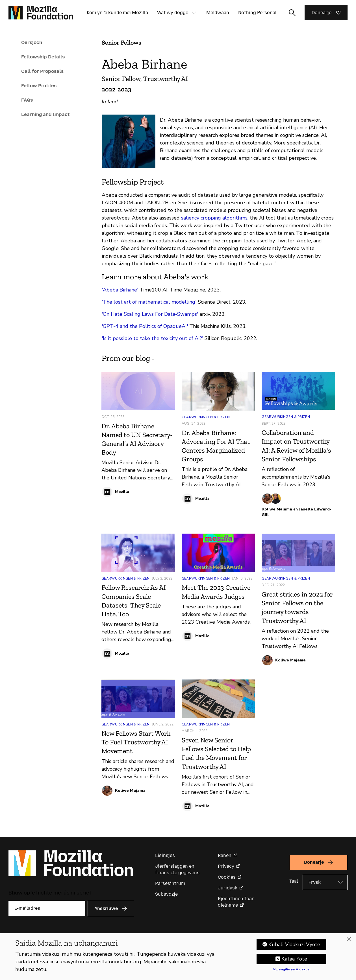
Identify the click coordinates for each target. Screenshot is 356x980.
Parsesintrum (170, 883)
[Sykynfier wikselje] (292, 13)
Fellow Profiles (39, 85)
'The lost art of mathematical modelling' (149, 302)
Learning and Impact (45, 114)
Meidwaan (218, 13)
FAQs (27, 100)
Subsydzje (166, 894)
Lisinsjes (165, 855)
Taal (294, 881)
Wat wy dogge (173, 13)
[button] (194, 13)
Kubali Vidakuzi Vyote (294, 946)
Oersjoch (32, 42)
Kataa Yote (294, 961)
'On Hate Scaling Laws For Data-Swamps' (150, 314)
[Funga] (349, 941)
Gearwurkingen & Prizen (206, 417)
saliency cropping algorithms (214, 218)
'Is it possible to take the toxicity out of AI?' (152, 338)
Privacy (226, 866)
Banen (225, 855)
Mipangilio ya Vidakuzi (291, 971)
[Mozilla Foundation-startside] (41, 13)
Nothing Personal (257, 13)
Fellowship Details (43, 57)
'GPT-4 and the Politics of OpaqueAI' (145, 326)
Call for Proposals (42, 71)
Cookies (227, 877)
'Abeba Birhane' (120, 290)
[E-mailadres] (47, 908)
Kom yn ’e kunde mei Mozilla (117, 13)
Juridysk (228, 888)
